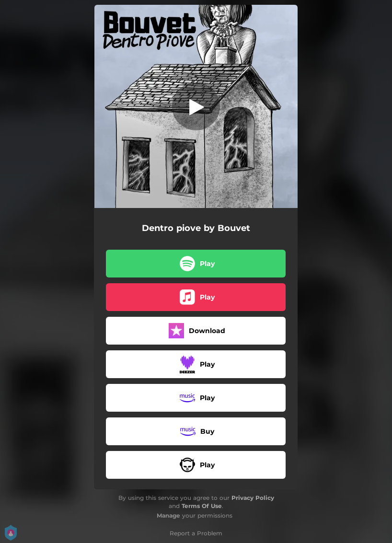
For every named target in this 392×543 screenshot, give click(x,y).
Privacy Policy (253, 498)
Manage (168, 515)
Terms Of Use (202, 506)
